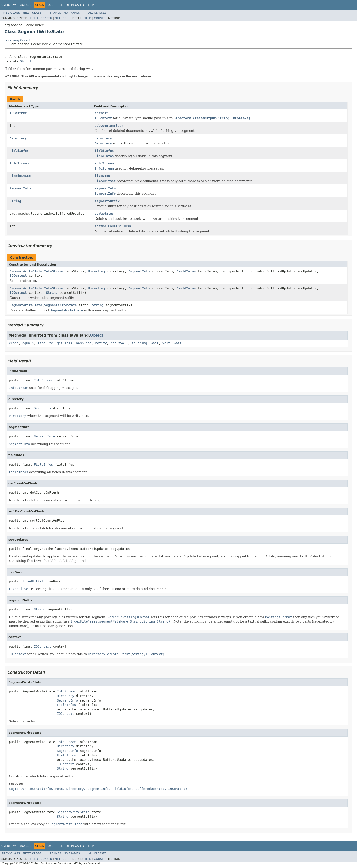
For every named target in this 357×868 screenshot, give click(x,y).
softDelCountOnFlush (113, 226)
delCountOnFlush (109, 126)
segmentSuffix (107, 201)
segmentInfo (105, 188)
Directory (18, 138)
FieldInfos (19, 151)
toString (139, 343)
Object (26, 61)
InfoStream (19, 163)
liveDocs (102, 176)
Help (90, 5)
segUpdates (104, 214)
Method (61, 18)
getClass (65, 343)
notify (101, 343)
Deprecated (75, 5)
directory (103, 138)
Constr (46, 18)
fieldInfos (104, 151)
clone (14, 343)
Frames (56, 13)
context (101, 113)
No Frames (72, 13)
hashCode (84, 343)
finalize (45, 343)
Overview (9, 5)
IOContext (18, 113)
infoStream (104, 163)
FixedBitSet (20, 176)
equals (28, 343)
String (15, 201)
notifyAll (119, 343)
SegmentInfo (20, 188)
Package (25, 5)
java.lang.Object (18, 40)
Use (51, 5)
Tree (60, 5)
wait (155, 343)
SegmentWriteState (26, 271)
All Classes (97, 13)
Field (34, 18)
